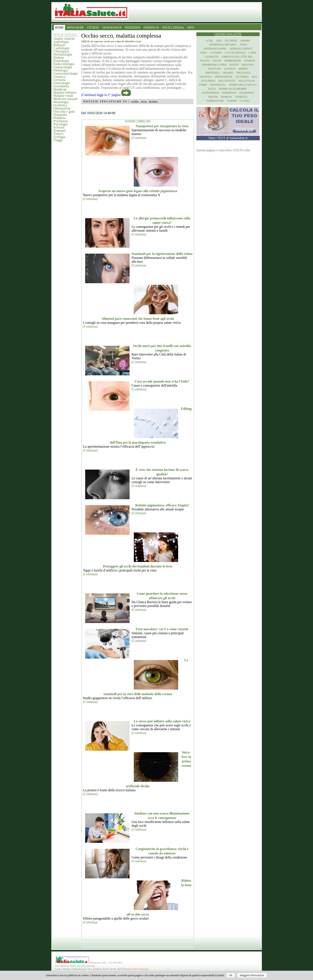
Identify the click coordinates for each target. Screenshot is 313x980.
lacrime (153, 101)
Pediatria (59, 118)
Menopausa (218, 85)
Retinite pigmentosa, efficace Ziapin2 (162, 505)
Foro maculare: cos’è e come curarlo (162, 629)
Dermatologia (63, 54)
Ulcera (245, 101)
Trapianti (60, 131)
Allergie (231, 41)
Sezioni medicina (65, 34)
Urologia (59, 137)
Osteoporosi (210, 93)
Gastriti (230, 69)
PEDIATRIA (133, 28)
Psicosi (213, 97)
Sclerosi (59, 127)
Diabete (59, 58)
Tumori (58, 134)
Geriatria (59, 80)
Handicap (60, 89)
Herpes (243, 69)
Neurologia (61, 102)
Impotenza (213, 73)
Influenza (244, 73)
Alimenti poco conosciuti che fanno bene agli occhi (138, 319)
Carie (252, 53)
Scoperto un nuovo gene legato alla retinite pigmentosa (138, 191)
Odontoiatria (62, 108)
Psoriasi (226, 97)
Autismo (216, 53)
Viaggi (58, 140)
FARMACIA (151, 28)
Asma (203, 53)
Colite (217, 61)
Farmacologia (63, 67)
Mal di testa (227, 81)
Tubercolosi (215, 101)
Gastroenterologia (66, 73)
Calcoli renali (235, 53)
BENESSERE (76, 28)
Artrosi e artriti (241, 49)
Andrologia (61, 42)
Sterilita (241, 97)
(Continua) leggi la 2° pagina (101, 95)
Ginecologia (62, 83)
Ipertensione (224, 77)
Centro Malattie (228, 34)
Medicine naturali (65, 99)
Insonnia (206, 77)
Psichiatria (61, 121)
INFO (191, 28)
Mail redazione (140, 969)
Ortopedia (60, 115)
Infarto (228, 73)
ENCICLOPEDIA (173, 28)
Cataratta (211, 57)
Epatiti (234, 65)
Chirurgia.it (61, 51)
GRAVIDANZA (112, 28)
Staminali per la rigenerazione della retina (162, 254)
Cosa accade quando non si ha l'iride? (162, 381)
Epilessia (248, 65)
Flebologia (61, 70)
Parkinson (229, 93)
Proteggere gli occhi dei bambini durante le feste (138, 566)
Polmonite (247, 93)
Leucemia (242, 77)
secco (144, 101)
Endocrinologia (64, 64)
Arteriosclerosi (215, 49)
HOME (59, 28)
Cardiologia (62, 48)
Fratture (214, 69)
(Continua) (139, 138)
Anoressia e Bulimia (222, 45)
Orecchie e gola (64, 111)
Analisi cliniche (64, 39)
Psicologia (61, 124)
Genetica (59, 77)
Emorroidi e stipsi (214, 65)
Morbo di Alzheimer (233, 89)
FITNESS (93, 28)
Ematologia (61, 61)
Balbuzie (59, 45)
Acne (209, 41)
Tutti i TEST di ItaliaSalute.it (228, 138)
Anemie (245, 41)
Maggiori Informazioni (252, 975)
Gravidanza (61, 86)
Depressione (233, 61)
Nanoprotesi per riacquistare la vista (162, 126)
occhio (135, 101)
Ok (231, 975)
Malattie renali (63, 96)
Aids (219, 41)
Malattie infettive (65, 92)
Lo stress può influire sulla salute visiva (162, 721)
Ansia (243, 45)
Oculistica (60, 105)
